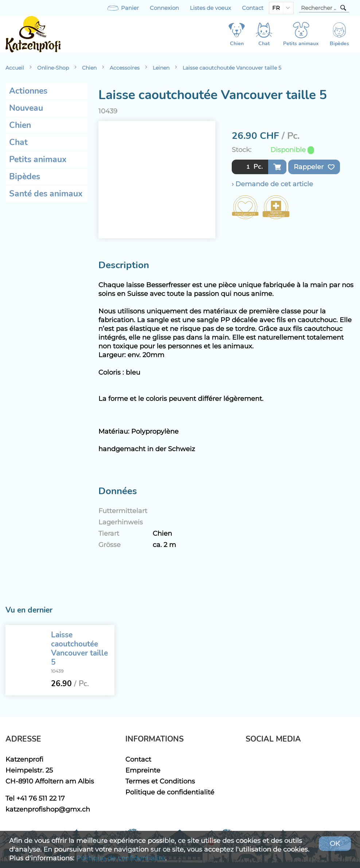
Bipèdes (25, 177)
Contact (253, 8)
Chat (18, 142)
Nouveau (26, 108)
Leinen (161, 68)
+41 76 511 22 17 (41, 798)
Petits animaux (38, 159)
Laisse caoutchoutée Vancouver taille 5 (232, 68)
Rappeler (314, 167)
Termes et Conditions (160, 781)
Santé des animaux (46, 194)
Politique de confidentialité (170, 792)
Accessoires (125, 68)
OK (335, 843)
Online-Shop (53, 68)
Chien (89, 68)
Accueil (15, 68)
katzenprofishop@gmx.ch (48, 809)
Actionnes (28, 91)
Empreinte (143, 770)
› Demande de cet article (272, 184)
